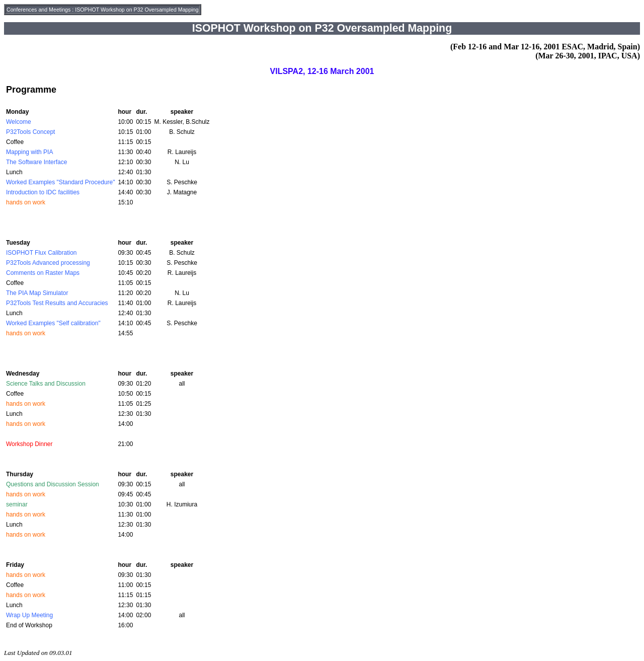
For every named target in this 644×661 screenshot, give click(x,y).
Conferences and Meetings (38, 10)
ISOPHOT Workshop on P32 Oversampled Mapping (137, 10)
